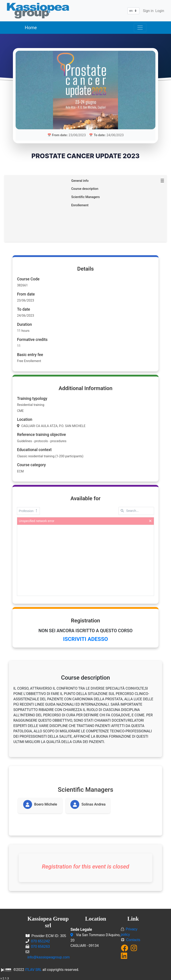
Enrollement (80, 204)
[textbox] (136, 510)
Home (31, 28)
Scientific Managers (85, 196)
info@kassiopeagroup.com (49, 956)
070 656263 (40, 946)
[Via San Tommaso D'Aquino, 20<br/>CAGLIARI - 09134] (72, 934)
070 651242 (40, 940)
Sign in (148, 11)
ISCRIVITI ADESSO (85, 638)
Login (160, 11)
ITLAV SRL (33, 969)
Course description (85, 188)
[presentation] (85, 559)
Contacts (133, 939)
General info (80, 180)
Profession (28, 510)
